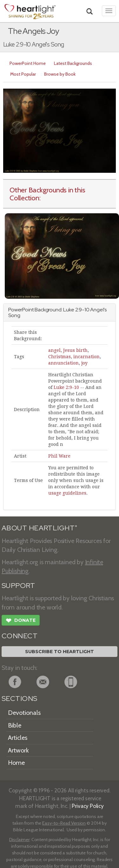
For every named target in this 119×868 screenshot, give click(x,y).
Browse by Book (60, 74)
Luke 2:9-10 (66, 387)
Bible (15, 725)
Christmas (60, 357)
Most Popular (23, 74)
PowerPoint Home (28, 63)
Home (16, 763)
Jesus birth (75, 350)
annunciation (63, 363)
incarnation (86, 357)
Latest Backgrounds (73, 63)
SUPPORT (18, 586)
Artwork (18, 750)
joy (84, 363)
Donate (21, 621)
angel (54, 350)
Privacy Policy (88, 806)
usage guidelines (67, 493)
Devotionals (24, 713)
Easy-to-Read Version (64, 823)
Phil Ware (59, 456)
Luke (69, 310)
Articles (18, 738)
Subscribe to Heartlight (60, 652)
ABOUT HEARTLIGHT (39, 528)
